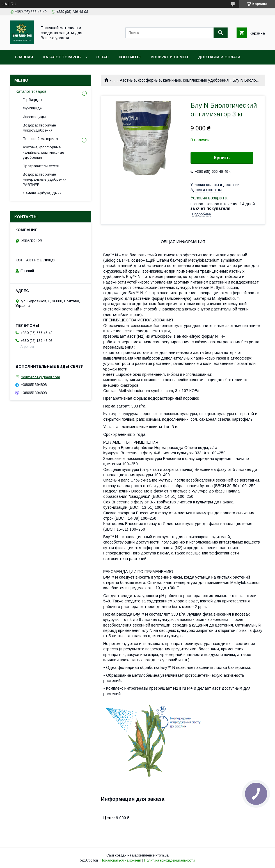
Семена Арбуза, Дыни (42, 193)
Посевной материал (40, 139)
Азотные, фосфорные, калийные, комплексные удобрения (174, 80)
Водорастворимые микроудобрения (39, 128)
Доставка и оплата (219, 57)
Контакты (130, 57)
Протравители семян (41, 166)
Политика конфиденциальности (169, 860)
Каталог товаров (62, 57)
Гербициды (32, 100)
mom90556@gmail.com (40, 377)
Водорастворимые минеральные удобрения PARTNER (45, 179)
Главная (24, 57)
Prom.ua (162, 855)
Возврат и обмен (169, 57)
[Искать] (221, 33)
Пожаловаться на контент (121, 860)
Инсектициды (34, 117)
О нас (102, 57)
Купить (222, 158)
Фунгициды (33, 108)
